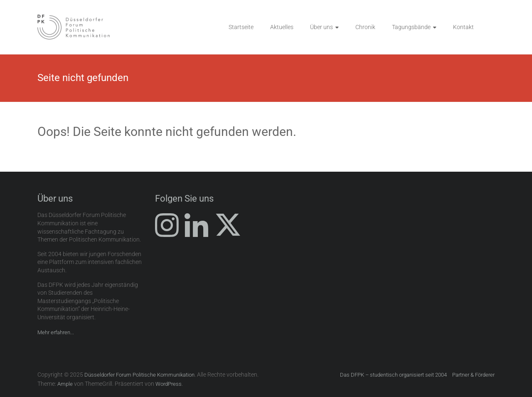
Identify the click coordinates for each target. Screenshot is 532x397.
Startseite (241, 27)
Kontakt (463, 27)
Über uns (321, 27)
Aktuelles (282, 27)
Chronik (365, 27)
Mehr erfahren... (56, 332)
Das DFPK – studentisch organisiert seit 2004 (393, 375)
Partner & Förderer (473, 375)
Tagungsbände (411, 27)
